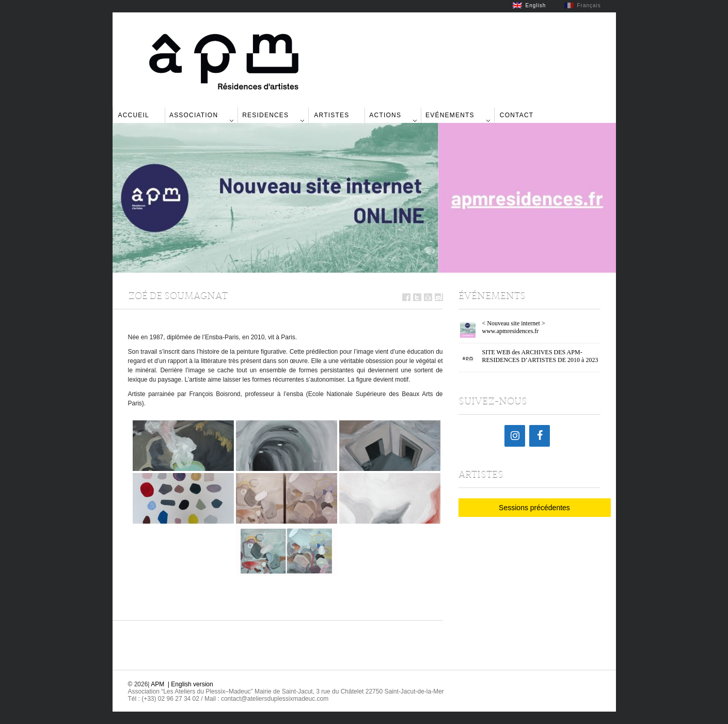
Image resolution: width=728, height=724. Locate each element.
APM (157, 684)
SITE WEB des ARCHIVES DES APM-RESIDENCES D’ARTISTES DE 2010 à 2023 (540, 356)
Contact (517, 115)
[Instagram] (515, 436)
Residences (265, 115)
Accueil (134, 115)
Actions (385, 115)
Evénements (450, 115)
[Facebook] (540, 436)
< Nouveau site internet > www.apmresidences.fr (514, 327)
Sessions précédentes (534, 508)
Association (194, 115)
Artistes (331, 115)
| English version (191, 684)
